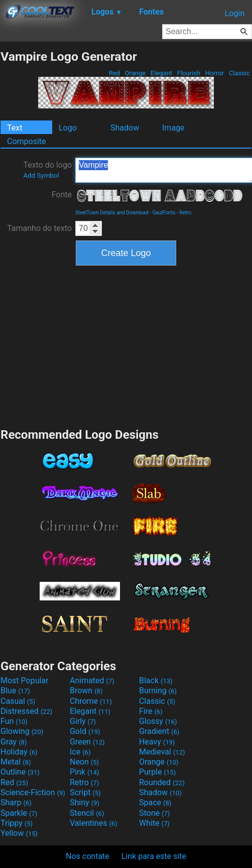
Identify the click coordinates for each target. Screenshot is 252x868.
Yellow (19, 833)
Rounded (162, 782)
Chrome (91, 701)
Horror (215, 73)
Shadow (125, 128)
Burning (158, 691)
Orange (135, 73)
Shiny (85, 802)
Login (235, 13)
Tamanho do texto (39, 228)
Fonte (62, 195)
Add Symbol (41, 175)
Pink (85, 772)
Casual (18, 701)
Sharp (16, 802)
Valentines (94, 823)
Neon (84, 762)
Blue (15, 691)
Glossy (158, 721)
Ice (80, 752)
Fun (14, 721)
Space (155, 802)
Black (156, 680)
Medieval (162, 752)
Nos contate (88, 856)
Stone (154, 813)
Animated (92, 680)
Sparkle (19, 813)
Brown (86, 691)
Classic (239, 73)
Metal (16, 762)
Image (173, 128)
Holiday (19, 752)
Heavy (157, 742)
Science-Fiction (33, 792)
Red (114, 73)
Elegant (162, 73)
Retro (185, 213)
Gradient (159, 731)
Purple (157, 772)
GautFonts (164, 213)
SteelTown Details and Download (112, 213)
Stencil (87, 813)
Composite (27, 141)
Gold (85, 731)
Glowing (22, 731)
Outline (20, 772)
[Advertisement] (126, 345)
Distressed (26, 711)
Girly (83, 721)
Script (85, 792)
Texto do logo (47, 170)
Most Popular (25, 680)
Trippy (17, 823)
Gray (14, 742)
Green (87, 742)
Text (15, 128)
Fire (151, 711)
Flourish (189, 73)
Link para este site (154, 856)
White (154, 823)
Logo (68, 128)
